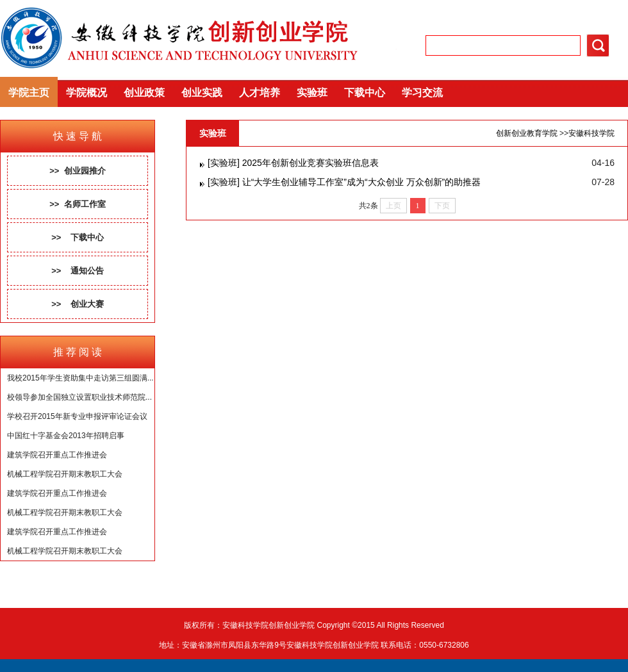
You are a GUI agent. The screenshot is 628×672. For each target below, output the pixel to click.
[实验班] (224, 163)
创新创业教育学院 (527, 133)
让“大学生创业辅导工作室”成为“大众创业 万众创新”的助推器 (362, 182)
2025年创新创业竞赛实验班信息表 (310, 163)
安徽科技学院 (591, 133)
